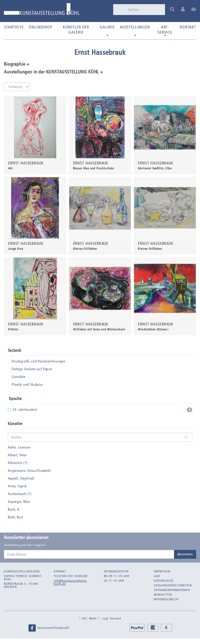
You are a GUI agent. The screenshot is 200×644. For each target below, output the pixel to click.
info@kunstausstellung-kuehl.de (70, 582)
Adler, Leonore (19, 447)
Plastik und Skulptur (27, 385)
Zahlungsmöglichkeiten (173, 585)
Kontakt (188, 27)
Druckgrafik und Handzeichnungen (39, 361)
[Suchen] (145, 10)
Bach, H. (14, 509)
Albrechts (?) (18, 463)
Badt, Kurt (15, 517)
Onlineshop (40, 27)
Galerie (107, 30)
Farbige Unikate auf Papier (32, 369)
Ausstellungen (135, 30)
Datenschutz (164, 581)
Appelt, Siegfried (21, 478)
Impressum (162, 571)
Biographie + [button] (17, 64)
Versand (115, 618)
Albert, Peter (17, 455)
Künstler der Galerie (76, 30)
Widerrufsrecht (166, 599)
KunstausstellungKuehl (49, 628)
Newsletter (163, 595)
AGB (157, 576)
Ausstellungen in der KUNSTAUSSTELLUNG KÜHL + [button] (53, 72)
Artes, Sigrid (17, 486)
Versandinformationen (172, 590)
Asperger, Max (19, 502)
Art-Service (165, 30)
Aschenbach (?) (20, 494)
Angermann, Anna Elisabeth (29, 471)
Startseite (14, 27)
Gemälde (19, 377)
